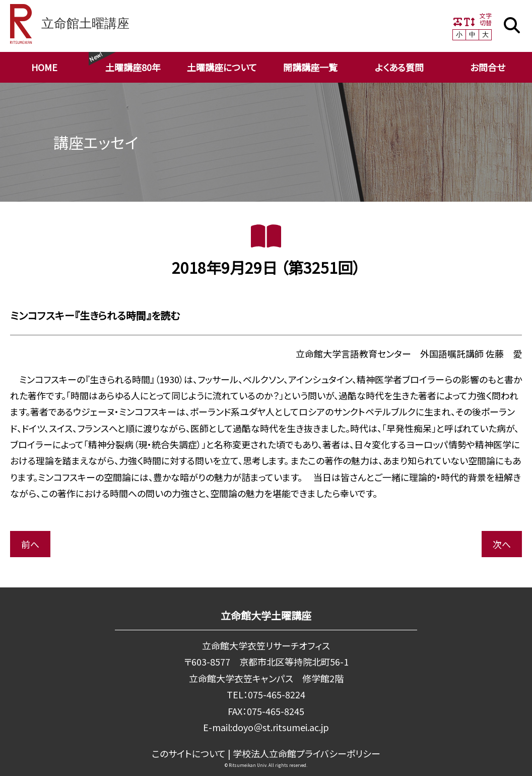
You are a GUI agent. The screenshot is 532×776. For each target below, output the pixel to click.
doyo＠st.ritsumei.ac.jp (281, 727)
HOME (44, 67)
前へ (30, 544)
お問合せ (488, 67)
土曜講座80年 (133, 67)
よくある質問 (399, 67)
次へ (502, 544)
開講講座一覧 (310, 67)
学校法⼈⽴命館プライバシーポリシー (307, 753)
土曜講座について (222, 67)
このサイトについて (189, 753)
